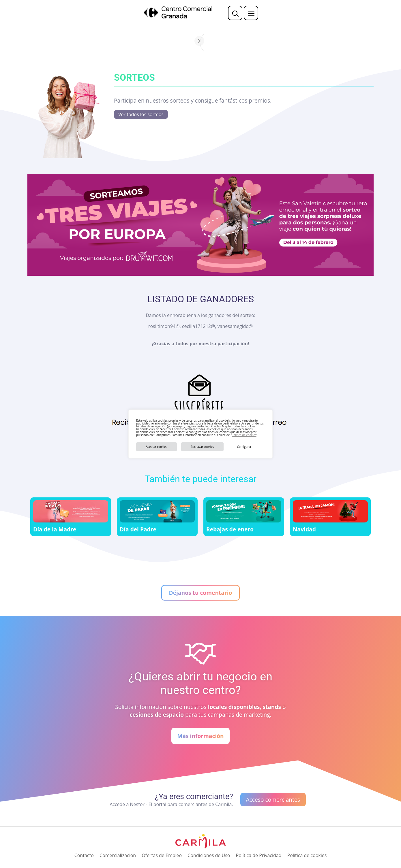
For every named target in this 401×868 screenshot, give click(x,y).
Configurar (244, 447)
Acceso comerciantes (273, 800)
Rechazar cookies (202, 447)
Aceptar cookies (157, 447)
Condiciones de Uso (209, 855)
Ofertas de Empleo (162, 855)
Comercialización (118, 855)
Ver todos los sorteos (141, 114)
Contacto (84, 855)
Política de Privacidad (259, 855)
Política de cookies (244, 435)
